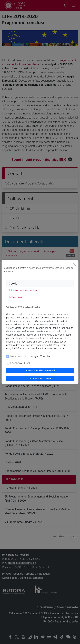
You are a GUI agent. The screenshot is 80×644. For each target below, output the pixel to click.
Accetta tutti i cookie (40, 378)
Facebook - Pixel (20, 363)
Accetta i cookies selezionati (40, 370)
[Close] (74, 264)
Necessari (16, 356)
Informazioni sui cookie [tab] (23, 290)
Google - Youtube (40, 356)
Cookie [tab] (13, 284)
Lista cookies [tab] (17, 297)
